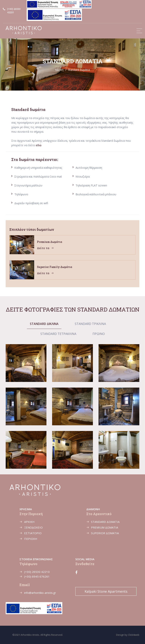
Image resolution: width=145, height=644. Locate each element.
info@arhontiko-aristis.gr (40, 593)
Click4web (134, 635)
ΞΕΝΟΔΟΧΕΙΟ (33, 527)
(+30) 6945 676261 (37, 576)
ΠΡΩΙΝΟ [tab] (99, 334)
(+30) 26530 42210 (37, 572)
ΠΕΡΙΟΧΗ (31, 539)
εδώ (39, 145)
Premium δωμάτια (50, 242)
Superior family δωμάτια (55, 267)
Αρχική (59, 70)
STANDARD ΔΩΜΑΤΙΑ (105, 522)
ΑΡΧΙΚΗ (29, 522)
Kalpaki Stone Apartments (106, 591)
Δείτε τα (45, 248)
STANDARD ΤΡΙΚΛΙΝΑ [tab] (90, 324)
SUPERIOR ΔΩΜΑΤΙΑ (105, 533)
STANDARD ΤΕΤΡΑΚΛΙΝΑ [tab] (58, 334)
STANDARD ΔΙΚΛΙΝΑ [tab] (44, 324)
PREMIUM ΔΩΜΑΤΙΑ (105, 527)
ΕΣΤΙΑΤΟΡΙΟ (33, 533)
